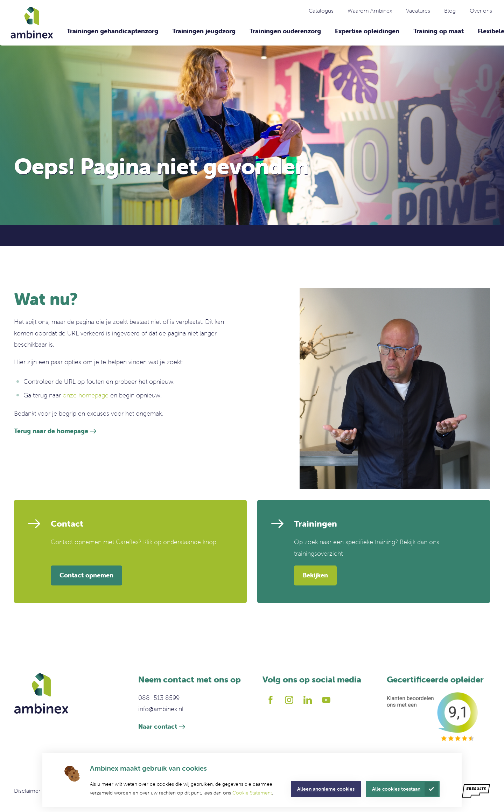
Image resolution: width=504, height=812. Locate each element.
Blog (450, 11)
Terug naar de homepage (51, 431)
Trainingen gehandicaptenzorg (113, 31)
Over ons (481, 11)
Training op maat (439, 31)
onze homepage (86, 395)
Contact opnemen (86, 575)
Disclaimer (27, 791)
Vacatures (418, 11)
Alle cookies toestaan (396, 789)
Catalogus (321, 11)
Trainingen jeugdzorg (204, 31)
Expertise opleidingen (367, 31)
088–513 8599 (159, 698)
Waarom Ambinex (370, 11)
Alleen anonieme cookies (326, 789)
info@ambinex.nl (161, 709)
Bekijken (315, 575)
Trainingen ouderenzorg (285, 31)
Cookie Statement (252, 793)
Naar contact (158, 726)
